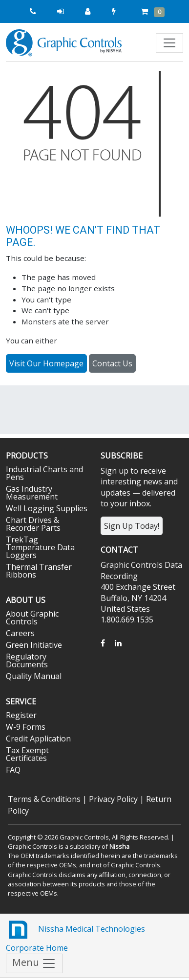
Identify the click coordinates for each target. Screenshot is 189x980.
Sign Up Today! (132, 526)
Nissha (119, 846)
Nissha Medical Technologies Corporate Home (75, 935)
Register (21, 715)
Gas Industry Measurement (32, 493)
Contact (119, 550)
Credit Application (38, 739)
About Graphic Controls (32, 618)
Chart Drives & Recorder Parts (33, 524)
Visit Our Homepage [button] (46, 363)
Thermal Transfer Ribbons (39, 571)
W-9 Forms (26, 727)
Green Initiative (34, 645)
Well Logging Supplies (47, 508)
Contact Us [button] (112, 363)
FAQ (13, 770)
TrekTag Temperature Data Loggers (40, 547)
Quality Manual (34, 676)
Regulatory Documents (27, 660)
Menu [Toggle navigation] (34, 964)
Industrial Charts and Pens (44, 473)
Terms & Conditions (44, 799)
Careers (20, 633)
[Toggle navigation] (169, 43)
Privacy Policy (113, 799)
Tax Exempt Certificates (27, 754)
